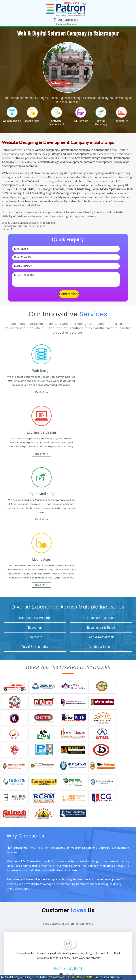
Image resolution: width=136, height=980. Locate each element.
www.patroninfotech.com (75, 951)
